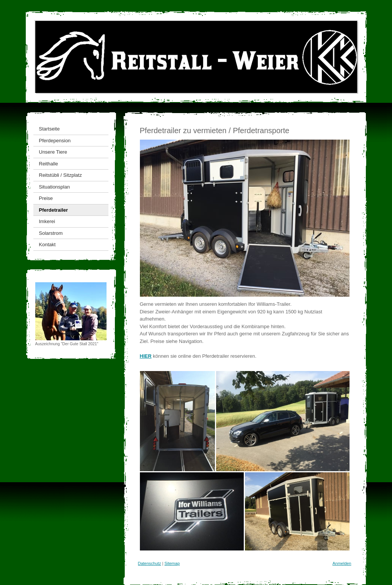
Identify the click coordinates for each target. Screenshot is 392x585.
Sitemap (172, 563)
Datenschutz (150, 563)
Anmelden (342, 563)
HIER (146, 356)
